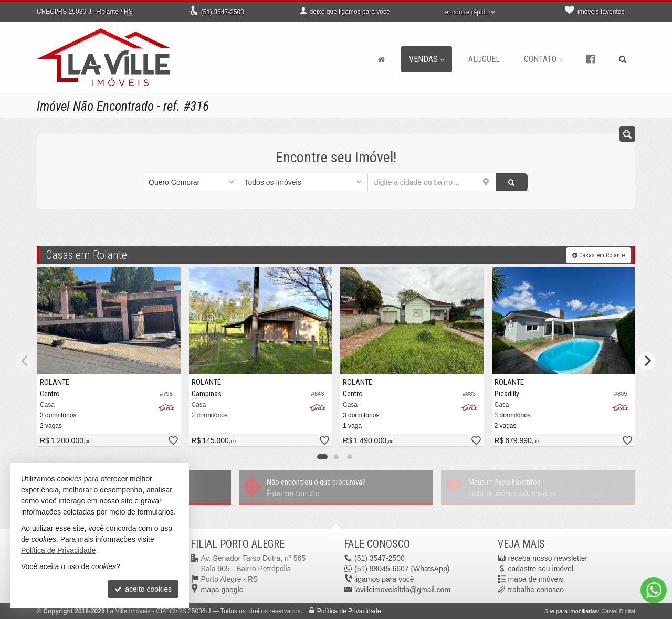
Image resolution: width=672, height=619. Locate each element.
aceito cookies (143, 589)
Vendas (427, 59)
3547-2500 (223, 12)
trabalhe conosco (536, 590)
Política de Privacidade (349, 611)
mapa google (222, 590)
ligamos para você (384, 579)
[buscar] (512, 182)
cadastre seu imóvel (541, 569)
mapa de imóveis (536, 579)
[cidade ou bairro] (432, 182)
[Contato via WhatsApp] (654, 590)
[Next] (647, 361)
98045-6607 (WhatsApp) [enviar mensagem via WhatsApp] (402, 569)
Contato (543, 59)
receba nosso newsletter (548, 558)
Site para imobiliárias (571, 611)
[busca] (623, 59)
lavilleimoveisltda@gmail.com (402, 590)
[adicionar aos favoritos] (173, 441)
